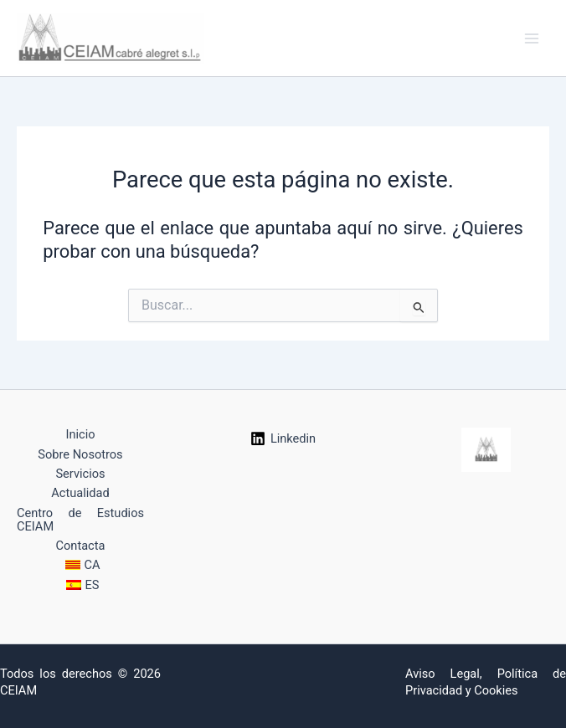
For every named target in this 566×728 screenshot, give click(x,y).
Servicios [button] (80, 474)
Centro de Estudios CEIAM (80, 520)
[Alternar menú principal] (532, 38)
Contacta (81, 546)
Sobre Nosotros (80, 454)
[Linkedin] (283, 438)
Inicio (80, 434)
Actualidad (80, 493)
